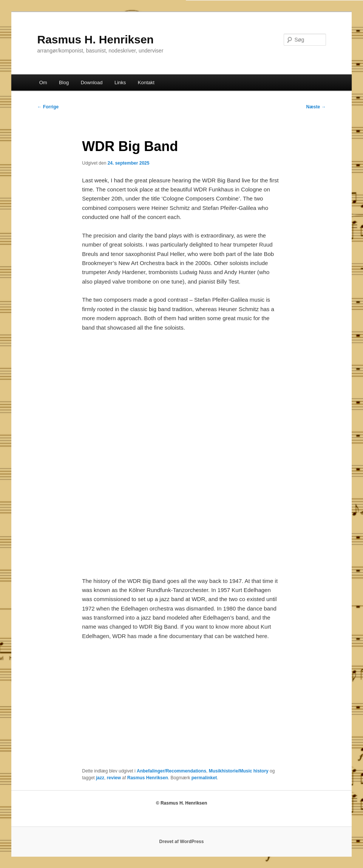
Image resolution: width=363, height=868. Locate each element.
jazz (100, 778)
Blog (64, 82)
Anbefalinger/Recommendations (171, 771)
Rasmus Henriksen (148, 778)
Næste (316, 107)
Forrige (48, 107)
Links (120, 82)
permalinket (204, 778)
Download (92, 82)
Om (43, 82)
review (114, 778)
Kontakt (146, 82)
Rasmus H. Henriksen (95, 39)
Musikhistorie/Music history (239, 771)
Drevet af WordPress (182, 842)
